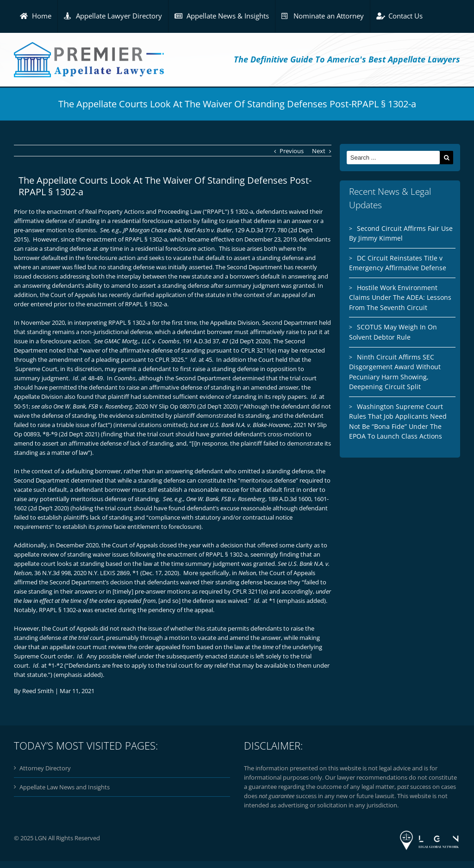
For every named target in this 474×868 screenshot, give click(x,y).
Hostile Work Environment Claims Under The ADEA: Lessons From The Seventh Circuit (400, 298)
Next (319, 151)
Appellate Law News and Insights (65, 787)
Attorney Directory (45, 768)
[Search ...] (393, 158)
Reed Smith (38, 691)
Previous (292, 151)
